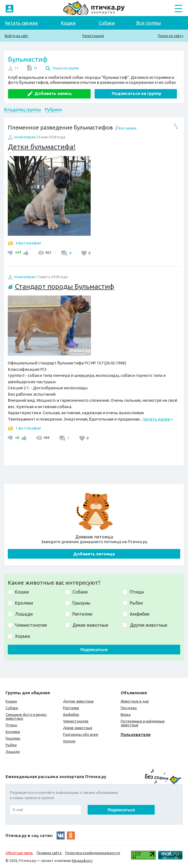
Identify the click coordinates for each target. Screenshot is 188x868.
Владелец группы (23, 110)
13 (35, 68)
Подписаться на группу (136, 93)
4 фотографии (28, 243)
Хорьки (69, 741)
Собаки (107, 23)
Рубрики (53, 110)
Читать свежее (21, 23)
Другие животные (78, 701)
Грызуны (13, 738)
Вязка (126, 714)
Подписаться (94, 650)
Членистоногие (76, 721)
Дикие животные (78, 728)
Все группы (149, 23)
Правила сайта (49, 853)
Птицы (11, 725)
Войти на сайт (17, 36)
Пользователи (136, 734)
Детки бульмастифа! (42, 147)
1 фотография (28, 428)
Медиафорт (82, 861)
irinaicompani (25, 137)
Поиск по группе (66, 68)
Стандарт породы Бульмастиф (65, 286)
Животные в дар (135, 701)
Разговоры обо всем (81, 734)
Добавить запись (53, 93)
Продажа (129, 708)
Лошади (13, 752)
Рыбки (11, 745)
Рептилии (71, 708)
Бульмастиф (28, 59)
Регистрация (93, 36)
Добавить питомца (94, 554)
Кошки (68, 23)
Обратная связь (19, 853)
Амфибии (71, 714)
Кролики (13, 732)
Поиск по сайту (171, 36)
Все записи (127, 128)
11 (16, 68)
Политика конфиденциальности (93, 853)
